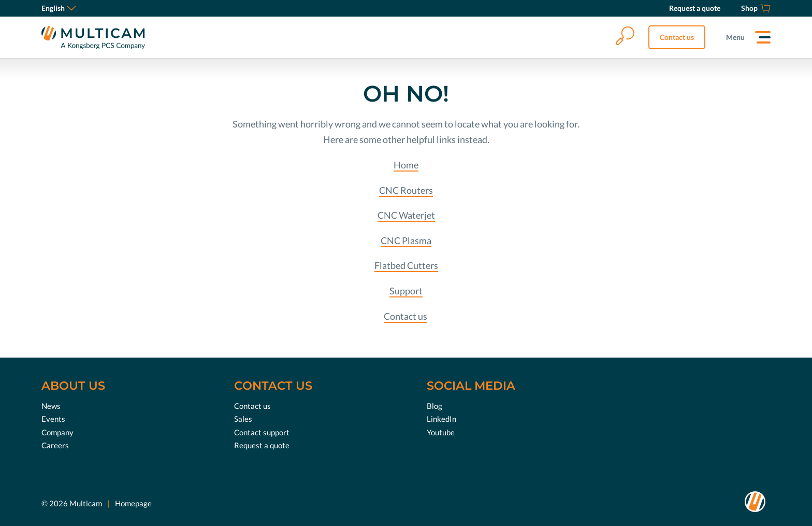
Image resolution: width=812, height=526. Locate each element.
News (51, 406)
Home (406, 165)
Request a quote (262, 445)
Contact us (677, 37)
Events (53, 419)
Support (406, 291)
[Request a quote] (695, 8)
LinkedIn (441, 419)
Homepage (133, 503)
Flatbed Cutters (406, 265)
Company (57, 432)
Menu (735, 37)
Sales (243, 419)
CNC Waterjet (406, 215)
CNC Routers (406, 190)
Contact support (262, 432)
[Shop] (756, 8)
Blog (434, 406)
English (59, 8)
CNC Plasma (406, 240)
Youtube (441, 432)
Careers (55, 445)
